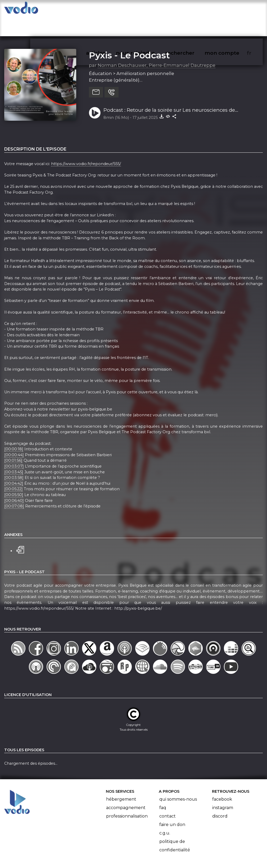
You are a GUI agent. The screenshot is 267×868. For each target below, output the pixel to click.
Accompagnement (126, 787)
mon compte (231, 10)
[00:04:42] (14, 463)
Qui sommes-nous (178, 779)
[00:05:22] (13, 469)
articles (108, 10)
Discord (220, 796)
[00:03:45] (14, 451)
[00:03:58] (14, 457)
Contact (168, 796)
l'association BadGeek (88, 856)
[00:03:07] (14, 446)
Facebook (222, 779)
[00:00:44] (14, 434)
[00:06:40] (14, 480)
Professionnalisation (127, 796)
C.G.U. (165, 813)
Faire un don (172, 804)
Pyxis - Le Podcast (129, 35)
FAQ (163, 787)
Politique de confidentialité (175, 825)
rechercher (189, 10)
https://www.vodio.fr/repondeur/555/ (86, 143)
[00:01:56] (13, 440)
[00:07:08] (14, 486)
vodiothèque (72, 10)
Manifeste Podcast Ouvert (148, 849)
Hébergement (121, 779)
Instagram (223, 787)
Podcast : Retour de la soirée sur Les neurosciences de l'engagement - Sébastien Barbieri (169, 90)
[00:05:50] (14, 474)
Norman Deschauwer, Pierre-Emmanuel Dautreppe (157, 45)
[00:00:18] (14, 428)
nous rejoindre (146, 10)
